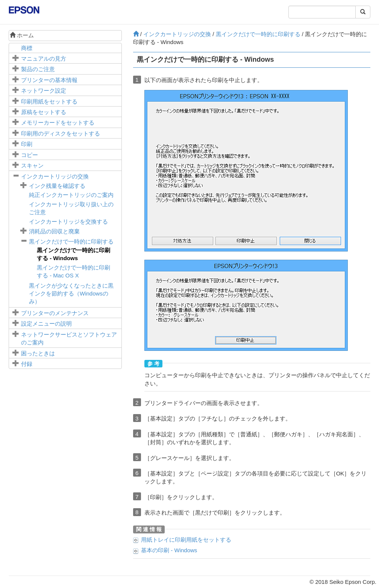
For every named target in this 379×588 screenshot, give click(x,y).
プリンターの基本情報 (49, 80)
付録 (27, 364)
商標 (27, 48)
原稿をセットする (44, 112)
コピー (30, 155)
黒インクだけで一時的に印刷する (71, 241)
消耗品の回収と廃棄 (54, 231)
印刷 (27, 144)
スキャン (32, 165)
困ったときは (38, 353)
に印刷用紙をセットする (186, 540)
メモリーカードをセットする (58, 123)
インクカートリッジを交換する (68, 222)
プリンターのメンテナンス (55, 313)
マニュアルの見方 (44, 59)
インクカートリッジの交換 (55, 176)
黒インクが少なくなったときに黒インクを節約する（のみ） (71, 294)
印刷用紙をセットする (49, 101)
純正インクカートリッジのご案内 (71, 195)
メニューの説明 (46, 324)
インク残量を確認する (57, 186)
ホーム (22, 35)
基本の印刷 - (169, 550)
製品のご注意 (38, 69)
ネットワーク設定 (44, 91)
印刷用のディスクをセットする (61, 133)
